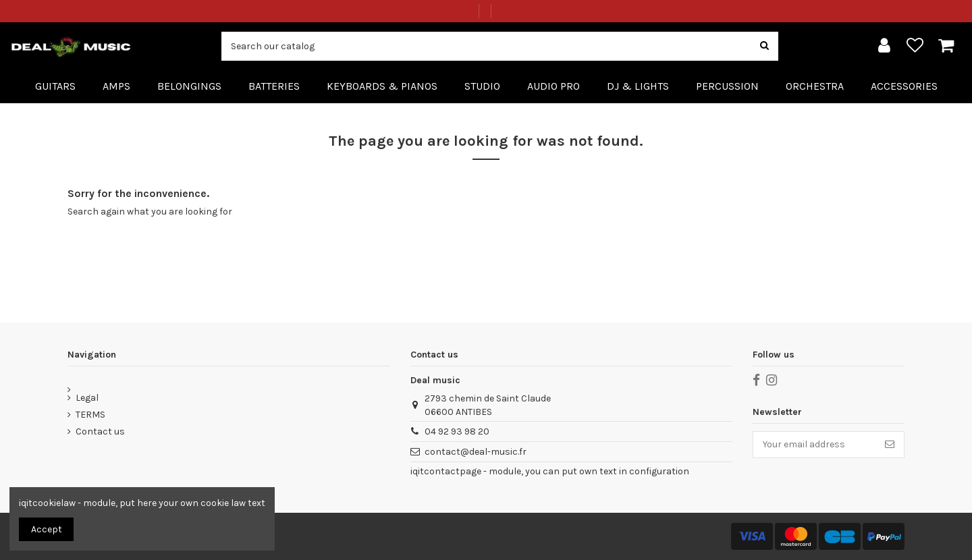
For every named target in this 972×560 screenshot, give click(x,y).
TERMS (90, 415)
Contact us (100, 431)
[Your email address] (814, 445)
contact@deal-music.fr (476, 452)
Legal (87, 398)
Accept (47, 529)
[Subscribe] (890, 445)
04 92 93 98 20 (457, 431)
